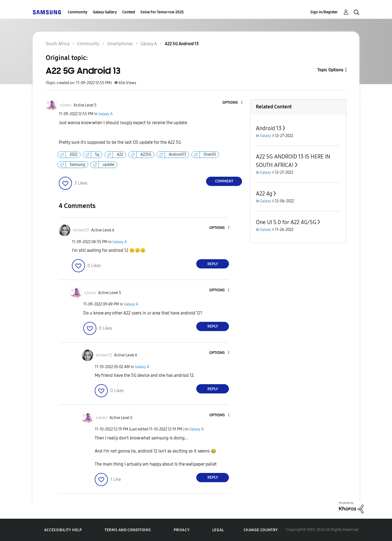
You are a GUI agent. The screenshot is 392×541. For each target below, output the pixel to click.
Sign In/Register (324, 12)
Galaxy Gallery (105, 12)
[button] (233, 103)
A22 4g (264, 194)
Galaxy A (105, 114)
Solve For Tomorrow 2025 (162, 12)
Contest (129, 12)
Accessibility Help (63, 530)
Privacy (182, 530)
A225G (146, 155)
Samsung (77, 165)
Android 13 (269, 128)
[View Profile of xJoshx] (66, 105)
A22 (120, 155)
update (108, 165)
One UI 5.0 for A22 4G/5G (286, 222)
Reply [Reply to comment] (213, 264)
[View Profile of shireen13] (81, 230)
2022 (74, 155)
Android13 (177, 155)
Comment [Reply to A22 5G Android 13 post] (224, 181)
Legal (218, 530)
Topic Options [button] (330, 70)
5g (97, 155)
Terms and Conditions (128, 530)
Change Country (261, 530)
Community (78, 12)
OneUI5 (210, 155)
